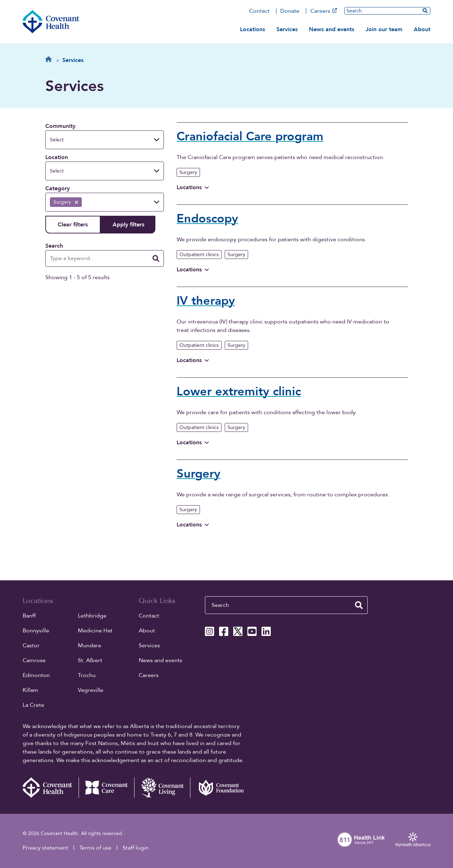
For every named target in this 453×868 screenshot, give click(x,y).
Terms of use (95, 848)
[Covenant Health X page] (238, 631)
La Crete (33, 705)
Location (57, 157)
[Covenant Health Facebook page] (224, 631)
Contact (259, 11)
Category (58, 188)
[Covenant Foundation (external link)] (218, 788)
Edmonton (36, 675)
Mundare (90, 646)
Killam (30, 690)
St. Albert (90, 660)
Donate (290, 11)
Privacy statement (45, 848)
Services (287, 29)
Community (60, 126)
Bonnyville (36, 631)
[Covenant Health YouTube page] (252, 631)
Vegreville (91, 690)
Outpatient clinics (199, 255)
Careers (324, 11)
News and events (332, 29)
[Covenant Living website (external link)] (162, 788)
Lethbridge (92, 616)
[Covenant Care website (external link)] (107, 788)
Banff (29, 616)
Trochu (87, 675)
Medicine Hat (95, 631)
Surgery (188, 172)
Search (54, 246)
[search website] (425, 11)
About (422, 29)
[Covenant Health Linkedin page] (266, 631)
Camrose (34, 660)
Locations (253, 29)
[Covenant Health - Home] (51, 788)
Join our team (384, 29)
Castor (31, 646)
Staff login (136, 848)
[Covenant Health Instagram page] (210, 631)
